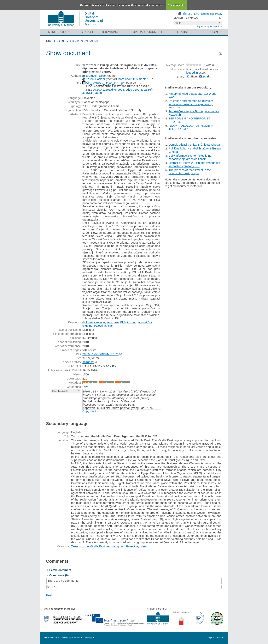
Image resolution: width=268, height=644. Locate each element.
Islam (143, 546)
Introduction (58, 32)
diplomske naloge (94, 322)
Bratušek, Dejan (96, 76)
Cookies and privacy (212, 14)
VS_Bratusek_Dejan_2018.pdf (106, 83)
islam (111, 326)
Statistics (185, 32)
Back (49, 595)
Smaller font (216, 27)
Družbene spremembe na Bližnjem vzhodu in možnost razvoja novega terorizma (191, 104)
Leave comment (60, 570)
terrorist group (116, 546)
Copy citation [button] (91, 411)
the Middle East (95, 546)
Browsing (110, 32)
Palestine (132, 546)
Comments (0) (59, 575)
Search (87, 32)
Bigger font (202, 27)
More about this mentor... (134, 79)
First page (56, 41)
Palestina (100, 326)
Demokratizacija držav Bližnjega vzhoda (194, 145)
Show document (84, 41)
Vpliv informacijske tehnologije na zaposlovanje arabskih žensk (190, 157)
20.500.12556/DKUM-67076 (100, 354)
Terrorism (77, 546)
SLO (190, 14)
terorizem (113, 322)
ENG (197, 14)
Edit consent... (176, 5)
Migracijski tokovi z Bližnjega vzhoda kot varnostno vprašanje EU (194, 164)
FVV (85, 387)
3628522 (88, 362)
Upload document (148, 32)
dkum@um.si (91, 638)
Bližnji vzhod (128, 322)
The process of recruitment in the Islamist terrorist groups (190, 172)
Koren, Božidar (95, 79)
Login (213, 32)
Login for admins (215, 638)
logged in (192, 73)
